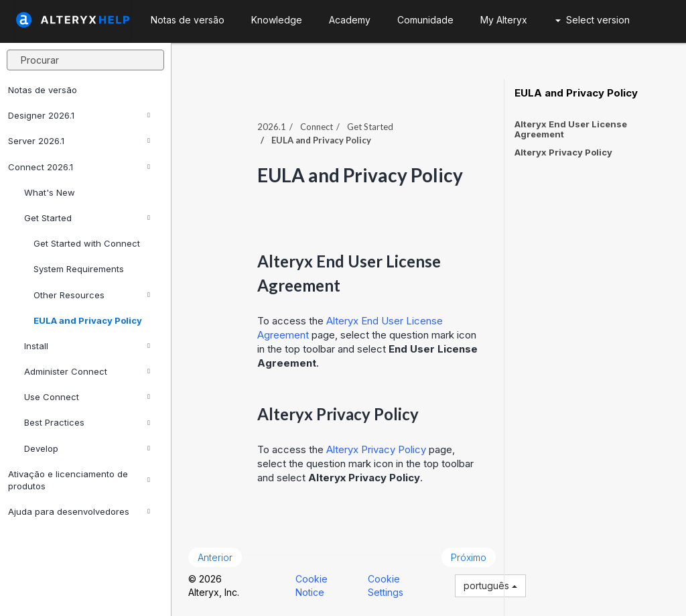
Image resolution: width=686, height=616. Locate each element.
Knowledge (277, 20)
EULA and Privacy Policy (88, 320)
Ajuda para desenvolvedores (79, 511)
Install (87, 346)
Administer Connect (87, 371)
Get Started (87, 218)
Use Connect (87, 397)
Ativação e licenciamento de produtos (79, 480)
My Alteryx (504, 20)
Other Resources (92, 295)
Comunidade (425, 20)
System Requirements (79, 269)
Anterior (215, 557)
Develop (87, 448)
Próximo (469, 557)
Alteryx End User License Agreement (571, 129)
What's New (50, 192)
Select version (593, 20)
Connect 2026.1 (79, 167)
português (490, 586)
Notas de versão (43, 90)
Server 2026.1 (79, 141)
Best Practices (87, 422)
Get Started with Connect (87, 243)
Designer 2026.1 (79, 115)
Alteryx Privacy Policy (376, 449)
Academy (350, 20)
